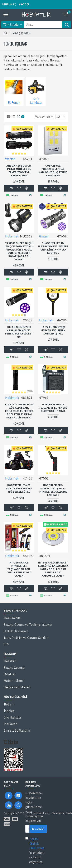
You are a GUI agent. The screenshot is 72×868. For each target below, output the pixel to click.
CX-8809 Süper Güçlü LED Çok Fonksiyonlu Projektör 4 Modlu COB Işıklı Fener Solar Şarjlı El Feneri (19, 251)
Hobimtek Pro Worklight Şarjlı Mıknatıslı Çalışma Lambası (53, 490)
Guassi (44, 236)
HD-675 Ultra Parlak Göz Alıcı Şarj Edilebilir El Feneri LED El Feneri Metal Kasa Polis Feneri (19, 411)
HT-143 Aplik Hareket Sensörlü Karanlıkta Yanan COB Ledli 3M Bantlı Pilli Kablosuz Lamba (53, 569)
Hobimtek (12, 236)
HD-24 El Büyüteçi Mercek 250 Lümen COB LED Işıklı (53, 330)
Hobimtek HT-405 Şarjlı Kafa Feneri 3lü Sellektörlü (19, 489)
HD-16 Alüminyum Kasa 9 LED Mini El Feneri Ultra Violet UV (19, 332)
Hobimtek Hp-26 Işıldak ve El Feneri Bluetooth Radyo (53, 408)
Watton (10, 159)
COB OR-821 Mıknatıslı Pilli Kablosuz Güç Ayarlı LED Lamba (53, 171)
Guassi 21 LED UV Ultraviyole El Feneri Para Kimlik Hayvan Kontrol (53, 248)
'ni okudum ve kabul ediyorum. (36, 850)
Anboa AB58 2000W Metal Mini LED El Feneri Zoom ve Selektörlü (19, 171)
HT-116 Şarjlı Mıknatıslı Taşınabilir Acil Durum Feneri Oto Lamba (19, 569)
